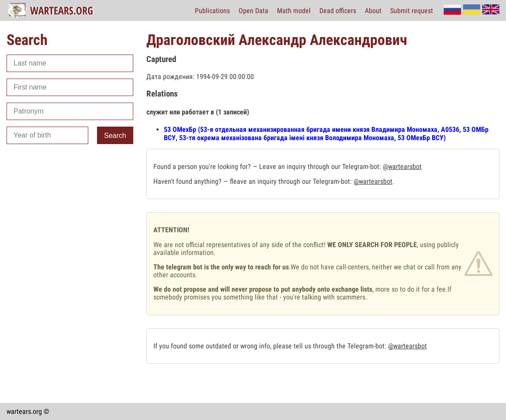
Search (115, 136)
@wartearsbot (402, 167)
